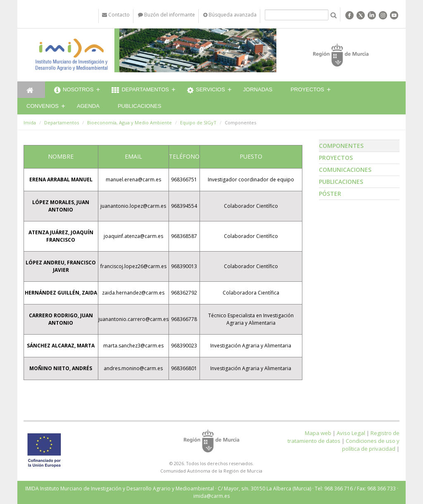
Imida (30, 122)
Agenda (88, 106)
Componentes (341, 146)
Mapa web (318, 433)
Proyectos (307, 89)
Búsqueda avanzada (230, 15)
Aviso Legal (351, 433)
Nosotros (74, 90)
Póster (330, 194)
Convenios (43, 106)
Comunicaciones (345, 170)
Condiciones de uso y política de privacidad (371, 445)
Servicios (206, 90)
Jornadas (258, 89)
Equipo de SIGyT (198, 122)
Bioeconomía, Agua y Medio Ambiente (130, 122)
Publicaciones (139, 106)
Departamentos (140, 90)
